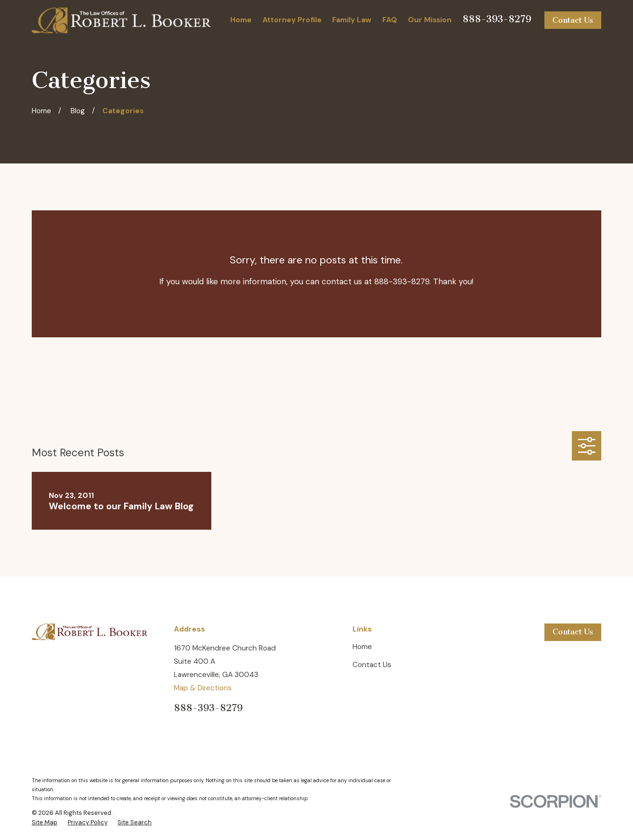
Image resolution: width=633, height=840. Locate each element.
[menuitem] (45, 822)
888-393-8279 (497, 19)
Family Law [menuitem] (352, 20)
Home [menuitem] (241, 20)
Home (362, 647)
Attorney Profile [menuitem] (292, 20)
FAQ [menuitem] (390, 20)
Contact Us (573, 20)
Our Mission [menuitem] (430, 20)
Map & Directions (203, 688)
